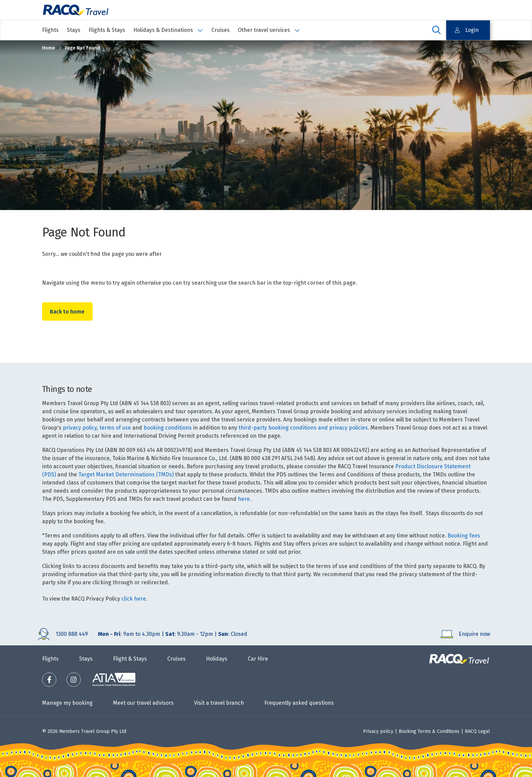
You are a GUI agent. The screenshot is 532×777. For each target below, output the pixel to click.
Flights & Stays (107, 30)
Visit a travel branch (219, 703)
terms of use (115, 428)
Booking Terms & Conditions (429, 731)
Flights (50, 30)
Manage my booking (67, 703)
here (244, 499)
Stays (74, 30)
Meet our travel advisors (143, 703)
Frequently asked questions (299, 703)
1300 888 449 (72, 634)
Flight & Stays (130, 659)
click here (134, 599)
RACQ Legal (477, 731)
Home (49, 48)
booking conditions (168, 428)
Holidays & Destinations (168, 30)
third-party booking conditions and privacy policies (303, 428)
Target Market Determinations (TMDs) (126, 475)
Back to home (68, 312)
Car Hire (258, 659)
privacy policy (80, 428)
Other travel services (269, 30)
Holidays (217, 659)
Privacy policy (378, 731)
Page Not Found (82, 48)
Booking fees (464, 536)
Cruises (221, 30)
